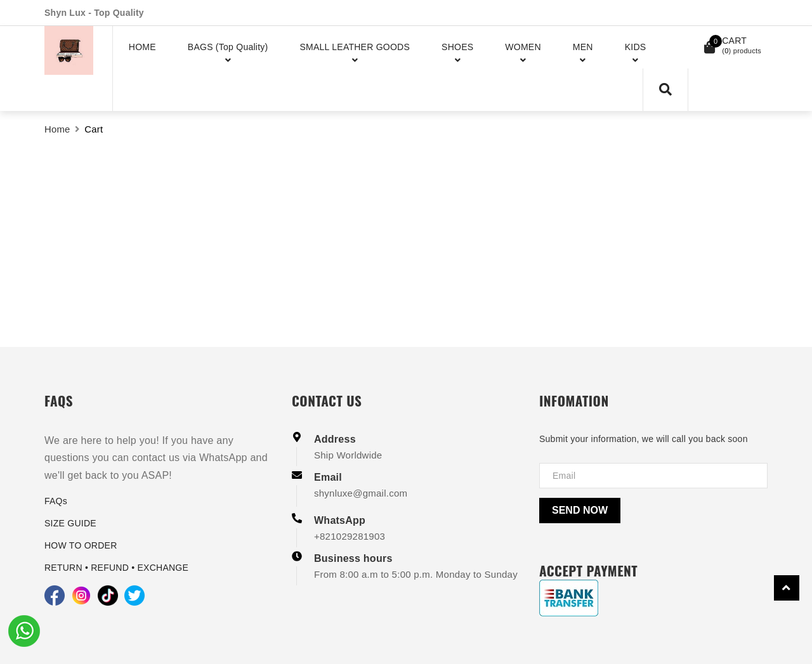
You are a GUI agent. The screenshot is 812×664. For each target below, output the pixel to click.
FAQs (56, 501)
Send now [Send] (580, 510)
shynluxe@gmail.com (361, 493)
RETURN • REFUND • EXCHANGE (116, 568)
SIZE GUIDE (70, 523)
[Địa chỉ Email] (653, 476)
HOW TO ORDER (81, 545)
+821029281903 (350, 536)
